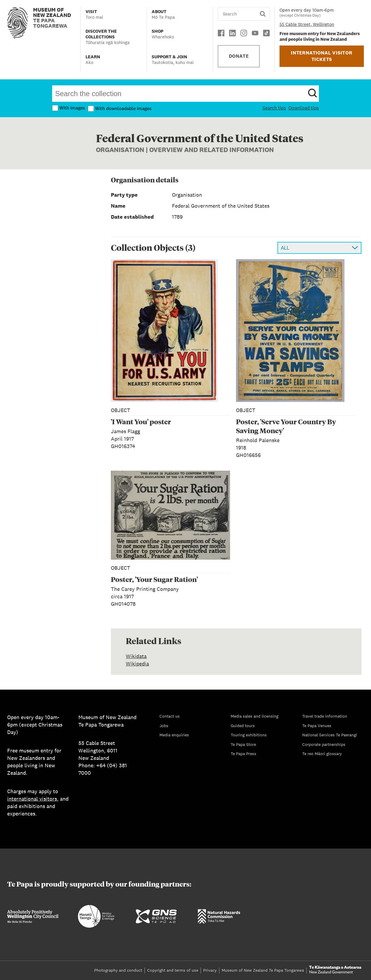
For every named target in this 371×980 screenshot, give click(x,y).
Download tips (304, 108)
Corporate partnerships (324, 744)
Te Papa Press (243, 754)
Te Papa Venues (317, 726)
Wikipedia (137, 664)
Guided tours (243, 726)
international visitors (32, 799)
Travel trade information (325, 716)
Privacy (210, 970)
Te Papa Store (243, 744)
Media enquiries (174, 735)
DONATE (239, 56)
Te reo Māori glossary (322, 754)
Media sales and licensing (254, 716)
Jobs (164, 726)
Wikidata (136, 656)
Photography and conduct (118, 970)
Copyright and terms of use (173, 970)
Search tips (274, 108)
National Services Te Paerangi (330, 735)
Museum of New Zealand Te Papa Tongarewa (263, 970)
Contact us (170, 716)
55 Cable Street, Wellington (307, 24)
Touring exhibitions (249, 735)
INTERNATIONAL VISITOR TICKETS (322, 56)
